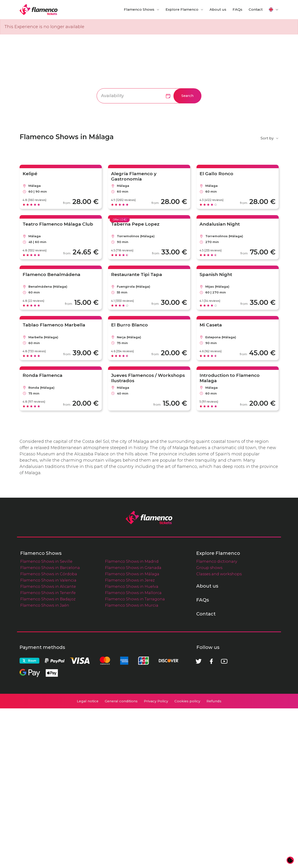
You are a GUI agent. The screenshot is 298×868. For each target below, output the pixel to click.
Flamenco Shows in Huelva (132, 746)
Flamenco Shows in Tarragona (135, 759)
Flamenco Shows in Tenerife (48, 752)
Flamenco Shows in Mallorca (133, 752)
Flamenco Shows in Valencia (48, 740)
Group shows (209, 727)
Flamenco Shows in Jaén (45, 765)
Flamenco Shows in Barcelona (50, 727)
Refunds (214, 861)
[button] (274, 10)
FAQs (237, 10)
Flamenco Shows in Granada (133, 727)
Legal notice (88, 861)
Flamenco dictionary (217, 721)
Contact (256, 10)
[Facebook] (211, 821)
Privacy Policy (156, 861)
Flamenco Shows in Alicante (48, 746)
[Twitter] (199, 821)
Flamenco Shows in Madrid (132, 721)
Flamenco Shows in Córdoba (49, 733)
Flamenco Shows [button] (139, 10)
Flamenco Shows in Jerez (130, 740)
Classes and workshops (219, 733)
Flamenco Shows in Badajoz (48, 759)
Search (187, 96)
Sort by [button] (267, 138)
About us (218, 10)
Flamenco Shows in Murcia (132, 765)
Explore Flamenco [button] (182, 10)
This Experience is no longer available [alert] (44, 27)
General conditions (121, 861)
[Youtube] (224, 821)
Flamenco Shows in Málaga (132, 733)
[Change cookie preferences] (290, 860)
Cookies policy (187, 861)
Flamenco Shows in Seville (46, 721)
